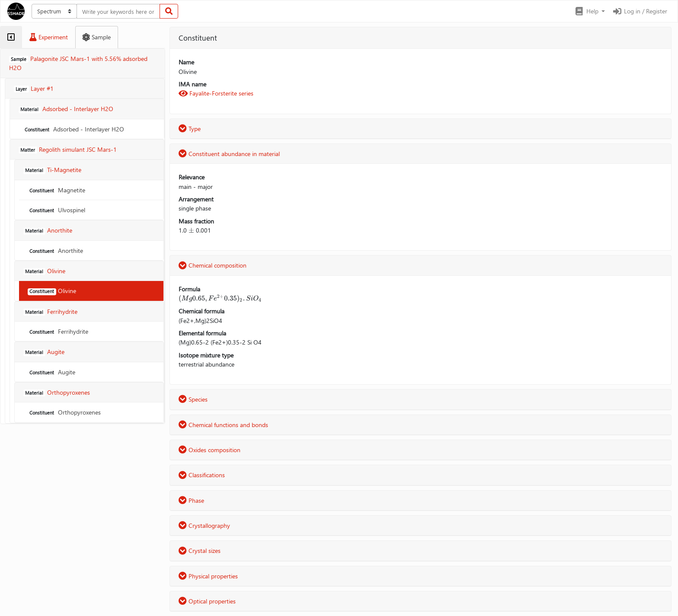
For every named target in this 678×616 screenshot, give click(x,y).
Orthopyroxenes (64, 412)
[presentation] (191, 230)
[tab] (11, 37)
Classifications (202, 475)
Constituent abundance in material (229, 154)
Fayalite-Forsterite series (216, 93)
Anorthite (55, 251)
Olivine (52, 291)
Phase (191, 500)
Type (190, 129)
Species (193, 399)
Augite (51, 372)
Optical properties (207, 601)
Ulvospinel (56, 210)
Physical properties (208, 576)
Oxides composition (209, 450)
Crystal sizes (200, 551)
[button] (590, 11)
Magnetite (56, 190)
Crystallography (204, 525)
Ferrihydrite (58, 331)
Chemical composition (213, 265)
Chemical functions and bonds (223, 425)
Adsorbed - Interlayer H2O (74, 129)
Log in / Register (640, 11)
